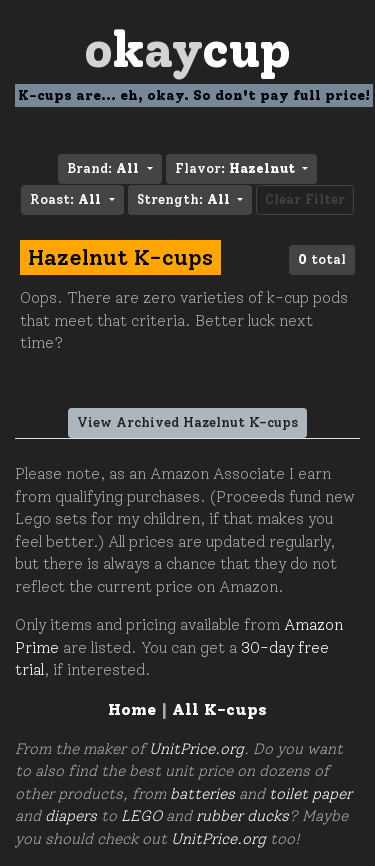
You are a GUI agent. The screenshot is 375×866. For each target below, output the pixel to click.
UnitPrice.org (196, 749)
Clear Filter (305, 199)
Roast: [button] (67, 199)
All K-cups (219, 709)
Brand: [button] (105, 168)
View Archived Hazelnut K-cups (187, 422)
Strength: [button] (185, 199)
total (322, 259)
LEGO (141, 816)
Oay (187, 49)
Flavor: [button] (237, 168)
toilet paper (310, 794)
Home (132, 709)
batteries (202, 794)
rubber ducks (242, 816)
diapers (71, 816)
